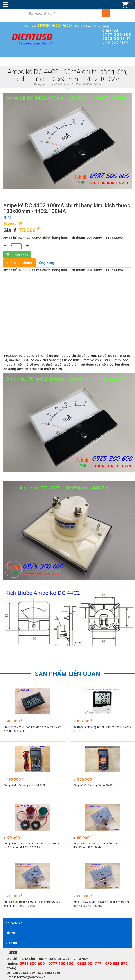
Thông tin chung (19, 263)
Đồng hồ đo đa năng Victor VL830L (24, 785)
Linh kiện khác (61, 84)
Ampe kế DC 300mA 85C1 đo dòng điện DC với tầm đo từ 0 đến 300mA (101, 904)
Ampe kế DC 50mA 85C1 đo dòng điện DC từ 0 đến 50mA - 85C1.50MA (101, 846)
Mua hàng (17, 255)
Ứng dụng (47, 263)
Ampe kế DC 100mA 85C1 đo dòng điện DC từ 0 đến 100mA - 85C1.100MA (32, 904)
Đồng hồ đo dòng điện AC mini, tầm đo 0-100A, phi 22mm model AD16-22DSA (32, 846)
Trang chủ (40, 84)
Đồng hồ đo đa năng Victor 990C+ (94, 785)
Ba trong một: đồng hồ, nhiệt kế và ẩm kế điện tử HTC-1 (102, 729)
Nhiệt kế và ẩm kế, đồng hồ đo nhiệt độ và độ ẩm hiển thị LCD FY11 (32, 729)
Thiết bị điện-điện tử (89, 84)
